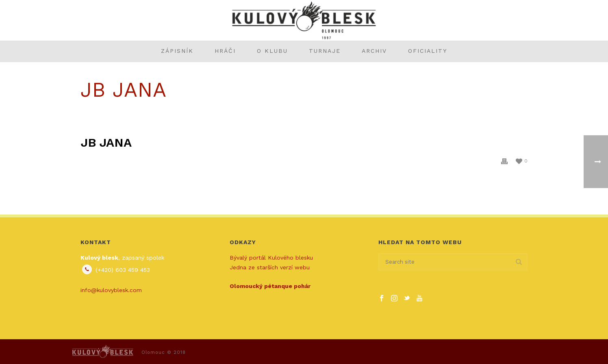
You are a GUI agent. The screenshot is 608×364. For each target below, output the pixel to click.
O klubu (272, 51)
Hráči (225, 51)
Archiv (374, 51)
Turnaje (325, 51)
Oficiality (428, 51)
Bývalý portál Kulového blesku (271, 258)
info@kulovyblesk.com (111, 290)
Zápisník (177, 51)
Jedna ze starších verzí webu (270, 267)
